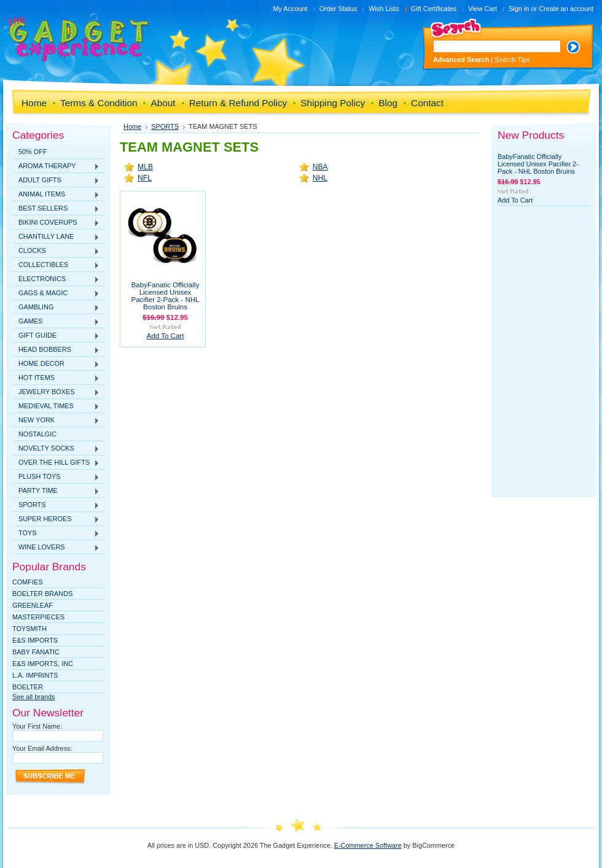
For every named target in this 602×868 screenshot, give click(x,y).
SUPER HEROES (56, 519)
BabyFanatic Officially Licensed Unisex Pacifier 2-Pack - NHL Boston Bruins (165, 296)
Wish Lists (384, 9)
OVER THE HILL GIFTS (56, 463)
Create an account (566, 9)
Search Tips (512, 60)
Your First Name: (37, 726)
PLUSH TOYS (56, 477)
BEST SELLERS (56, 209)
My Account (290, 9)
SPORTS (56, 505)
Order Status (338, 9)
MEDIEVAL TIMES (56, 406)
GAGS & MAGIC (56, 293)
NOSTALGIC (37, 434)
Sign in (519, 9)
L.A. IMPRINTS (35, 675)
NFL (145, 178)
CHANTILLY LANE (56, 237)
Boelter (28, 687)
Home (132, 126)
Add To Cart (166, 336)
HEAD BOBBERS (56, 350)
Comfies (28, 582)
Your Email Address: (42, 748)
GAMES (56, 322)
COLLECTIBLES (56, 265)
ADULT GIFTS (56, 180)
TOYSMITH (29, 629)
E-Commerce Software (368, 845)
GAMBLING (56, 308)
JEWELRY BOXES (56, 392)
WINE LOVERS (56, 548)
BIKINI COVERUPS (56, 223)
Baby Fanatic (36, 652)
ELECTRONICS (56, 279)
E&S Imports (35, 640)
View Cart (483, 9)
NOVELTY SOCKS (56, 449)
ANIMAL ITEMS (56, 195)
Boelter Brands (42, 594)
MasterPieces (38, 617)
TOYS (56, 533)
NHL (320, 178)
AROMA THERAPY (56, 166)
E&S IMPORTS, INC (43, 664)
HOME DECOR (56, 364)
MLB (145, 167)
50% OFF (33, 152)
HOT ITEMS (56, 378)
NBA (320, 167)
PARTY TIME (56, 491)
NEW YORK (56, 420)
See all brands (34, 697)
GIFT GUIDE (56, 336)
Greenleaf (33, 605)
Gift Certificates (434, 9)
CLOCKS (56, 251)
